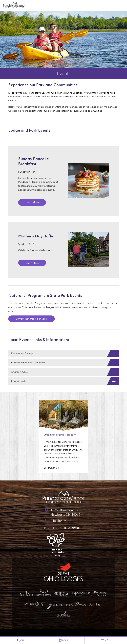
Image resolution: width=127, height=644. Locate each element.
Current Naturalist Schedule (32, 319)
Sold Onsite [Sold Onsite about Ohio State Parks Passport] (52, 468)
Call (21, 640)
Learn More (32, 202)
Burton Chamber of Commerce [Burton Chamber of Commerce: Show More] (28, 362)
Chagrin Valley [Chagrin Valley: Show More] (19, 381)
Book (63, 640)
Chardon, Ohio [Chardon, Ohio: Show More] (19, 372)
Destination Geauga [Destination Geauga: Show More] (22, 353)
